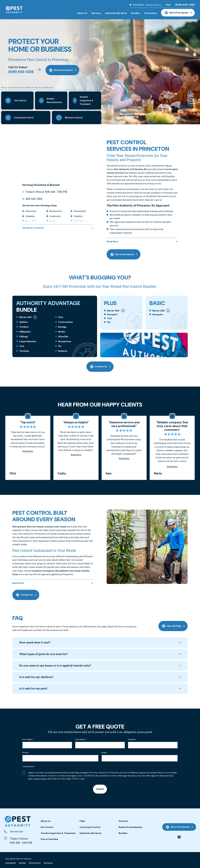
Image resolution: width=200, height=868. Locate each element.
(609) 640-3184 (185, 5)
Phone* (26, 753)
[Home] (14, 10)
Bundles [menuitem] (136, 13)
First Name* (28, 740)
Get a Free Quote (178, 13)
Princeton (138, 5)
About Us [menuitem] (82, 13)
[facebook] (179, 837)
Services (123, 821)
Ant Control (47, 827)
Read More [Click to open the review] (28, 451)
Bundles (123, 833)
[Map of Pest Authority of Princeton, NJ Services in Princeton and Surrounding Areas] (58, 159)
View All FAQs (173, 626)
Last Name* (80, 740)
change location (153, 5)
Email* (104, 753)
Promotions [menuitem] (151, 13)
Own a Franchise (49, 839)
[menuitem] (11, 863)
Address (132, 740)
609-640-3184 (34, 199)
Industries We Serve (90, 833)
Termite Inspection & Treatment (58, 833)
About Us (46, 821)
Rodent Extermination (130, 827)
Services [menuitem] (96, 13)
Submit (100, 789)
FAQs (82, 821)
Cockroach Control (90, 827)
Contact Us (100, 367)
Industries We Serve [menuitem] (116, 13)
